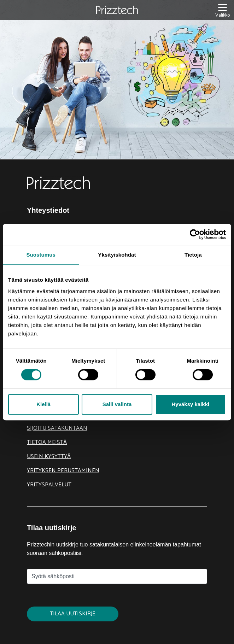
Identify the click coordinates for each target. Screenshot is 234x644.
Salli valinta (117, 404)
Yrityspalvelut (49, 485)
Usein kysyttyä (49, 456)
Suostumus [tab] (41, 255)
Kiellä (43, 404)
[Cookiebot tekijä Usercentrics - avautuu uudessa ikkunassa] (195, 234)
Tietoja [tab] (193, 255)
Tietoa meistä (47, 442)
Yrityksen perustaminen (63, 471)
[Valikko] (223, 10)
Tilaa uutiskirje (73, 614)
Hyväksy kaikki (190, 404)
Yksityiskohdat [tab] (117, 255)
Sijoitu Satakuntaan (57, 428)
